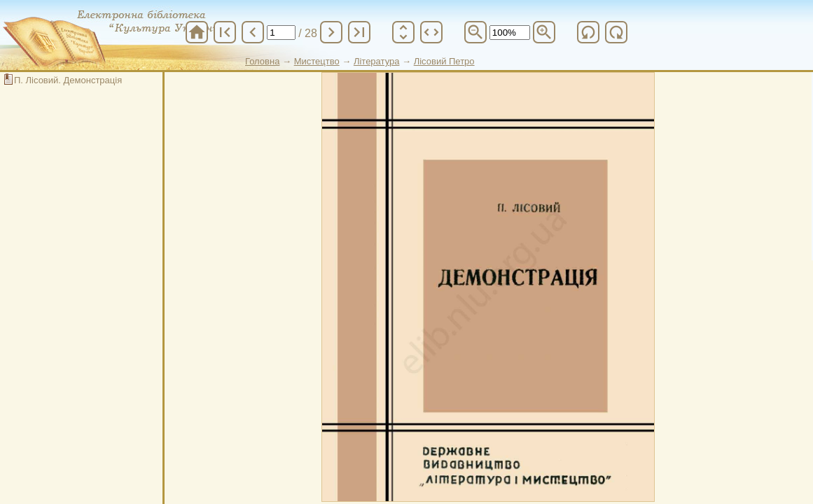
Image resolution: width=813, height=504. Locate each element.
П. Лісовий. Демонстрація (68, 80)
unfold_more (403, 32)
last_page (359, 32)
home (197, 32)
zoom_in (544, 32)
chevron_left (253, 32)
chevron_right (331, 32)
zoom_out (475, 32)
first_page (225, 32)
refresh (588, 32)
